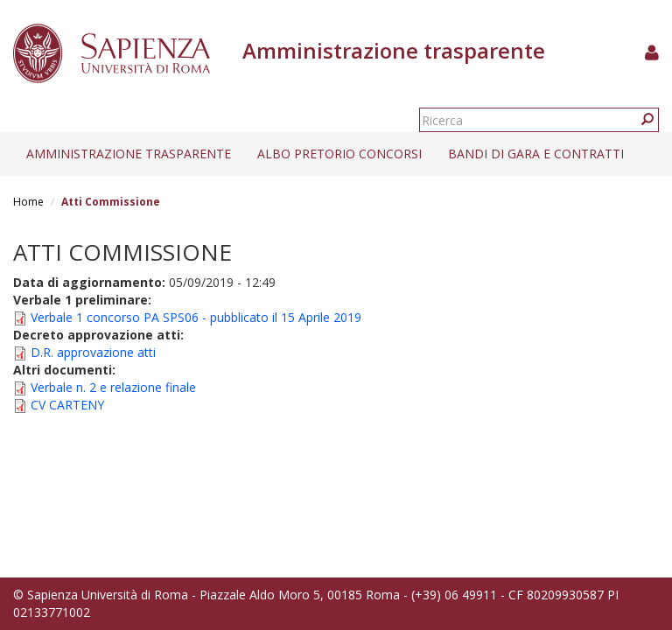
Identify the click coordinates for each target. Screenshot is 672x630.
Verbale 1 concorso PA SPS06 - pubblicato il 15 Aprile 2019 (196, 317)
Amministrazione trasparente (129, 154)
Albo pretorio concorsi (339, 154)
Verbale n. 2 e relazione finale (113, 387)
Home (28, 202)
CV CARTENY (67, 405)
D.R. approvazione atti (93, 352)
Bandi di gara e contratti (536, 154)
